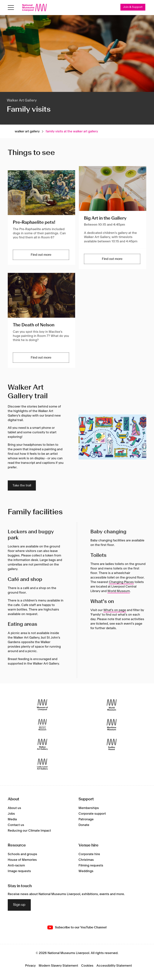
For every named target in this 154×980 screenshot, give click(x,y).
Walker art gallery (27, 131)
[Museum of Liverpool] (42, 705)
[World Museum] (112, 705)
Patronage (86, 819)
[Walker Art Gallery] (42, 744)
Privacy (30, 966)
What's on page (115, 610)
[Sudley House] (112, 744)
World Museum (119, 591)
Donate (84, 825)
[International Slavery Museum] (42, 725)
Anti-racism (16, 866)
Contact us (16, 825)
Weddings (86, 871)
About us (14, 808)
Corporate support (92, 814)
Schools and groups (22, 854)
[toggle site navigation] (11, 8)
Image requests (19, 871)
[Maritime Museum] (112, 725)
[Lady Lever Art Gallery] (42, 764)
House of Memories (22, 860)
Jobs (11, 814)
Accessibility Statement (114, 966)
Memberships (89, 808)
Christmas (86, 860)
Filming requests (91, 866)
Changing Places (121, 582)
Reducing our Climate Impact (29, 831)
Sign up (19, 905)
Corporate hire (89, 854)
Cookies (87, 966)
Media (12, 819)
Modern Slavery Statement (58, 966)
